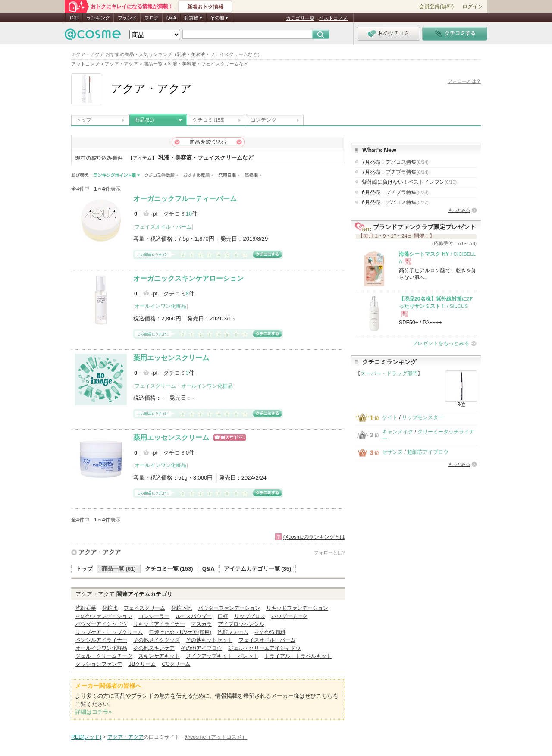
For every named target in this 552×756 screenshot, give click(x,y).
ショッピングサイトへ (230, 438)
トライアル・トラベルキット (298, 656)
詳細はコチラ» (93, 712)
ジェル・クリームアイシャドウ (264, 648)
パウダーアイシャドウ (101, 624)
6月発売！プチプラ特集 (395, 192)
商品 (144, 120)
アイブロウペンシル (241, 624)
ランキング (98, 18)
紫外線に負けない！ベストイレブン (409, 182)
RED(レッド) (86, 737)
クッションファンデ (99, 664)
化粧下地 (182, 608)
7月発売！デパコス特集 (395, 162)
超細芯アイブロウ (428, 452)
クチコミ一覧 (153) (169, 569)
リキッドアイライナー (159, 624)
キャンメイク (398, 432)
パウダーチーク (289, 616)
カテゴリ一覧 (300, 18)
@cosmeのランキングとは (314, 537)
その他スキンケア (154, 648)
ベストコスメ (333, 18)
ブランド (127, 18)
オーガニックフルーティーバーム (185, 199)
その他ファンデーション (104, 616)
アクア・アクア (100, 552)
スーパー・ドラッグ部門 (389, 373)
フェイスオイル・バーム (163, 227)
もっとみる (459, 210)
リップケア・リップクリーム (109, 632)
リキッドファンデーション (297, 608)
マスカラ (201, 624)
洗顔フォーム (233, 632)
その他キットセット (209, 640)
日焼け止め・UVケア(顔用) (180, 632)
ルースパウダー (194, 616)
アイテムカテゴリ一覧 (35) (258, 569)
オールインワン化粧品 (160, 306)
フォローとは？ (464, 81)
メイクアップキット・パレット (222, 656)
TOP (74, 18)
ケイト (390, 417)
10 (189, 214)
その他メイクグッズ (157, 640)
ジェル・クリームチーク (104, 656)
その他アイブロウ (201, 648)
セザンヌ (392, 452)
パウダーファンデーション (229, 608)
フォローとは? (329, 552)
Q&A (171, 18)
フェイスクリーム (155, 386)
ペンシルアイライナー (101, 640)
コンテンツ (263, 120)
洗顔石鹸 (86, 608)
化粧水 (110, 608)
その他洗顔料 (270, 632)
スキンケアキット (159, 656)
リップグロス (250, 616)
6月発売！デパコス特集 (395, 202)
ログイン (473, 6)
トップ (84, 120)
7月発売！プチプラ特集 (395, 172)
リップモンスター (423, 417)
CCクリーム (176, 664)
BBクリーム (142, 664)
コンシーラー (154, 616)
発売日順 (229, 175)
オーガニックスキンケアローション (188, 278)
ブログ (152, 18)
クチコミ (209, 120)
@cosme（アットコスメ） (216, 737)
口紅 (223, 616)
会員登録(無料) (436, 6)
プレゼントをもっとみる (441, 343)
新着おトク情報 (205, 7)
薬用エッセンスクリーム (171, 358)
